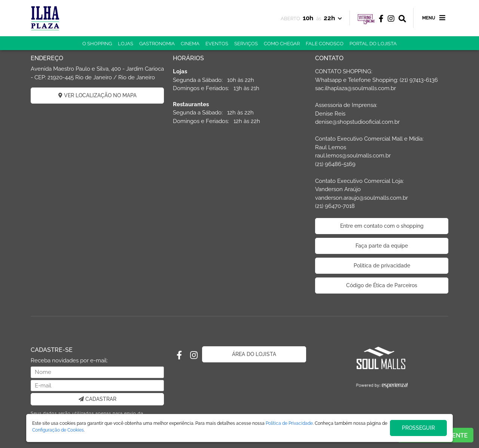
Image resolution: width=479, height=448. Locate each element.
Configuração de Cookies (58, 430)
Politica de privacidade (382, 266)
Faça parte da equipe (382, 246)
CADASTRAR (97, 399)
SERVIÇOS (246, 44)
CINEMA (190, 44)
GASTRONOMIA (157, 44)
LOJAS (126, 44)
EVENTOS (217, 44)
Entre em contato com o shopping (382, 226)
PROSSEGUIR (418, 428)
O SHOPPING (97, 44)
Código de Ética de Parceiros (382, 285)
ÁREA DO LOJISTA (254, 354)
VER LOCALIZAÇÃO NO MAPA (97, 95)
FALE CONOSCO (325, 44)
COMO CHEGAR (282, 44)
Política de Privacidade (289, 423)
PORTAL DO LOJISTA (373, 44)
